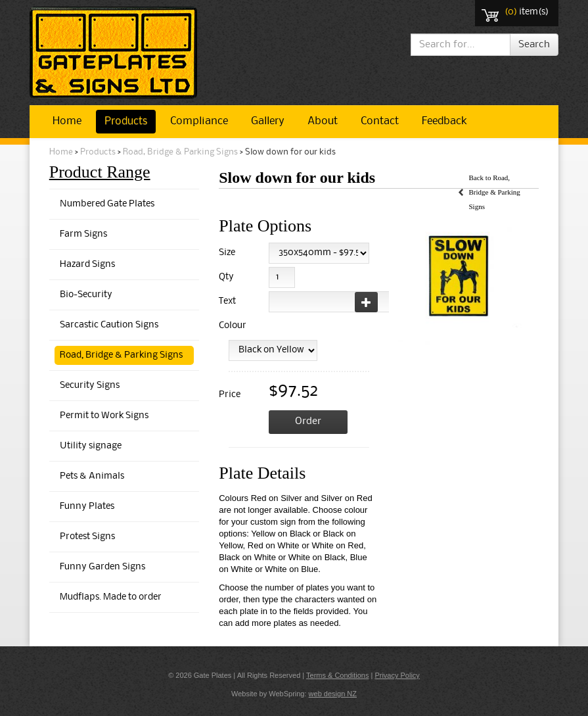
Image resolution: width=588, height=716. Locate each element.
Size (227, 253)
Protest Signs (87, 537)
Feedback (444, 121)
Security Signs (90, 386)
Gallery (268, 121)
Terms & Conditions (337, 675)
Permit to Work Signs (104, 416)
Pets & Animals (92, 476)
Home (67, 121)
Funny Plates (87, 507)
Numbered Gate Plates (107, 204)
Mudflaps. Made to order (111, 597)
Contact (380, 121)
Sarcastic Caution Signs (109, 325)
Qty (226, 277)
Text (227, 301)
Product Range (100, 172)
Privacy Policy (397, 675)
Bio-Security (86, 295)
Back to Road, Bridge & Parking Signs (494, 192)
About (323, 121)
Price (230, 395)
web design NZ (333, 694)
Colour (230, 326)
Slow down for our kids (290, 152)
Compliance (199, 121)
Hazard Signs (87, 265)
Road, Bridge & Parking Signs (180, 152)
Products (126, 121)
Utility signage (91, 446)
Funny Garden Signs (102, 567)
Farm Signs (83, 234)
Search (534, 45)
